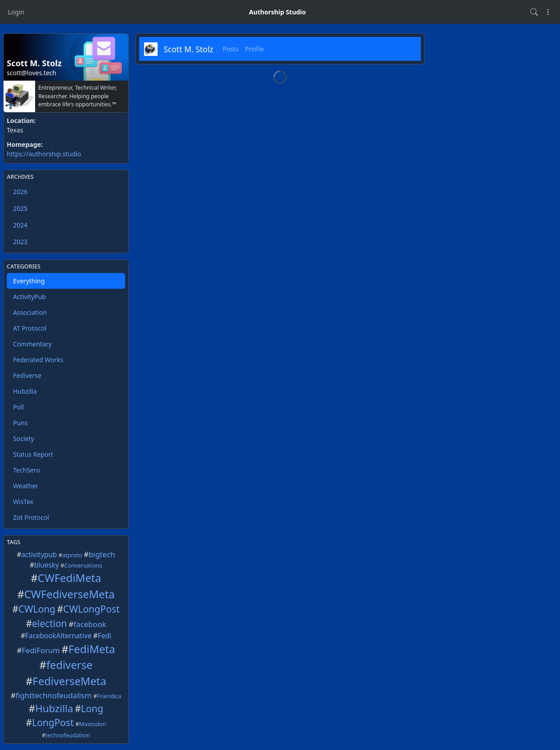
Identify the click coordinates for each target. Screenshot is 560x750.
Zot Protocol (31, 517)
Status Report (33, 454)
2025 (20, 208)
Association (30, 312)
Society (24, 439)
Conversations (83, 566)
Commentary (32, 344)
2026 (20, 192)
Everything (29, 281)
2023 (20, 242)
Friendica (109, 696)
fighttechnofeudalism (54, 695)
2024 (20, 225)
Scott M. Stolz (189, 49)
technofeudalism (68, 735)
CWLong (37, 609)
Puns (20, 423)
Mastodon (93, 724)
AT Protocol (30, 328)
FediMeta (92, 649)
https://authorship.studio (44, 154)
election (50, 623)
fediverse (70, 665)
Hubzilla (25, 391)
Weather (26, 486)
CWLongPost (91, 609)
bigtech (102, 554)
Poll (18, 407)
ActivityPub (29, 297)
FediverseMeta (69, 681)
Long (92, 709)
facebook (90, 624)
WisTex (23, 502)
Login (16, 12)
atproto (72, 555)
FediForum (41, 650)
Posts (231, 49)
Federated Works (38, 360)
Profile (254, 49)
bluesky (47, 565)
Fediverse (27, 375)
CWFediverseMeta (70, 594)
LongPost (53, 723)
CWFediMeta (70, 578)
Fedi (104, 636)
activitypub (39, 555)
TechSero (27, 470)
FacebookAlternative (59, 636)
